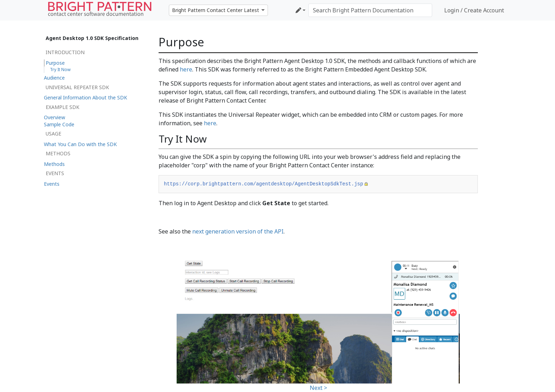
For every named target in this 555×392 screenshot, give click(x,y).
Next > (318, 388)
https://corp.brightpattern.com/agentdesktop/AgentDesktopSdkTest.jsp (264, 184)
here (186, 69)
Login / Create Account (474, 10)
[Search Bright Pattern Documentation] (370, 10)
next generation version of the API (238, 231)
